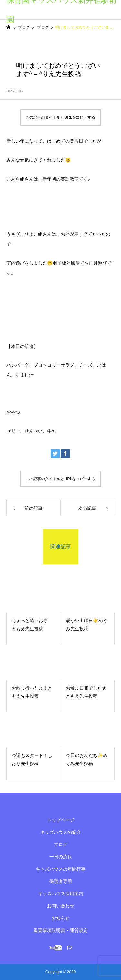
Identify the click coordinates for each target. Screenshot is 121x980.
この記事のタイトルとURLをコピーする (60, 117)
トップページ (61, 820)
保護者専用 (61, 881)
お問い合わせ (61, 906)
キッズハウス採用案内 (61, 894)
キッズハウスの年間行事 (61, 869)
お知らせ (61, 918)
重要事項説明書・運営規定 (61, 930)
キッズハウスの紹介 (61, 832)
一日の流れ (61, 857)
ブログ (61, 844)
